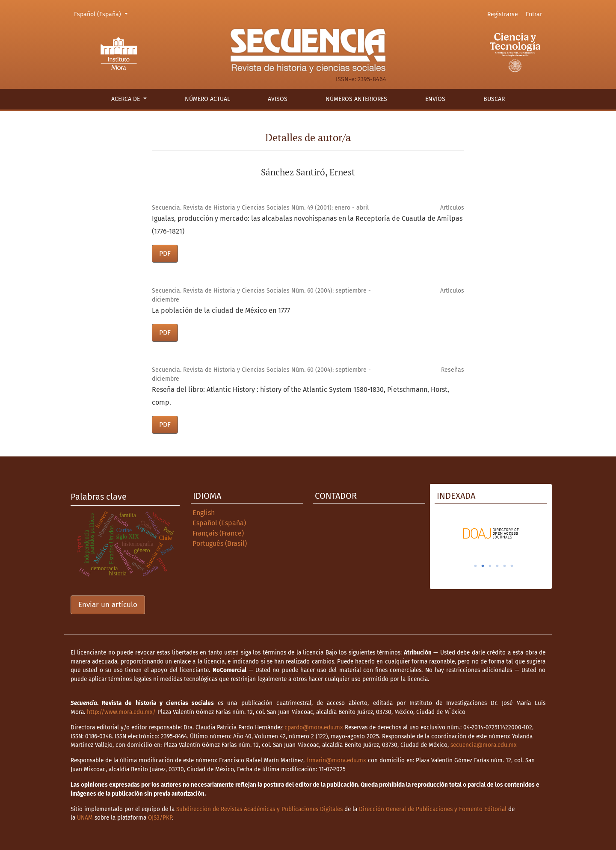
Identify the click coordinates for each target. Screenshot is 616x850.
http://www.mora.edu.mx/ (121, 712)
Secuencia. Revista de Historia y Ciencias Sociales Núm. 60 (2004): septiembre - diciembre (261, 295)
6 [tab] (512, 566)
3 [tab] (490, 566)
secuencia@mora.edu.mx (484, 745)
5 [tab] (505, 566)
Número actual (207, 99)
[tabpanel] (491, 533)
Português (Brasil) (220, 543)
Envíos (435, 99)
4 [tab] (498, 566)
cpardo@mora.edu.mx (314, 727)
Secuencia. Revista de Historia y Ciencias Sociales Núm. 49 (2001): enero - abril (260, 208)
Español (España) (102, 14)
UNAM (85, 818)
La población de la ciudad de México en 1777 (221, 310)
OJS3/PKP (160, 818)
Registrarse (503, 14)
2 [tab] (483, 566)
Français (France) (218, 533)
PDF (165, 253)
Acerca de (126, 99)
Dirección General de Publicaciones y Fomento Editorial (433, 809)
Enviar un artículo (108, 605)
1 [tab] (476, 566)
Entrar (534, 14)
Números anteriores (356, 99)
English (204, 513)
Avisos (278, 99)
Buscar (494, 99)
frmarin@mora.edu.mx (336, 760)
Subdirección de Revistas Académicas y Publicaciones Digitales (259, 809)
